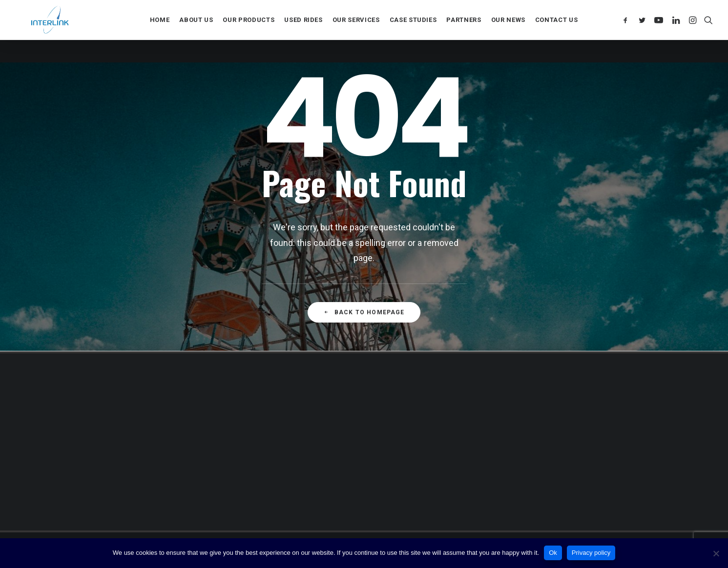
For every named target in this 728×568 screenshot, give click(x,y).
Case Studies (413, 31)
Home (160, 31)
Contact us (557, 31)
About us (196, 31)
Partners (464, 31)
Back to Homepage (364, 312)
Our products (249, 31)
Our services (356, 31)
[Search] (707, 31)
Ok (553, 553)
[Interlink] (51, 31)
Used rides (303, 31)
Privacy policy (591, 553)
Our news (508, 31)
